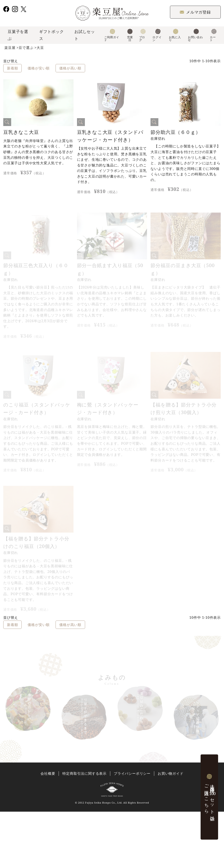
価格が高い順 (70, 68)
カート (213, 35)
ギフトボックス (52, 35)
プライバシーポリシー (132, 774)
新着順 (12, 68)
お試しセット (85, 35)
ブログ (143, 35)
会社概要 (48, 774)
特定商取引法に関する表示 (84, 774)
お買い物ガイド (171, 774)
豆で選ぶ (26, 48)
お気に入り (175, 35)
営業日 (130, 35)
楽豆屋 (10, 48)
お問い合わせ (195, 35)
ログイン (157, 35)
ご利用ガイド (112, 35)
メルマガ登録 (195, 12)
